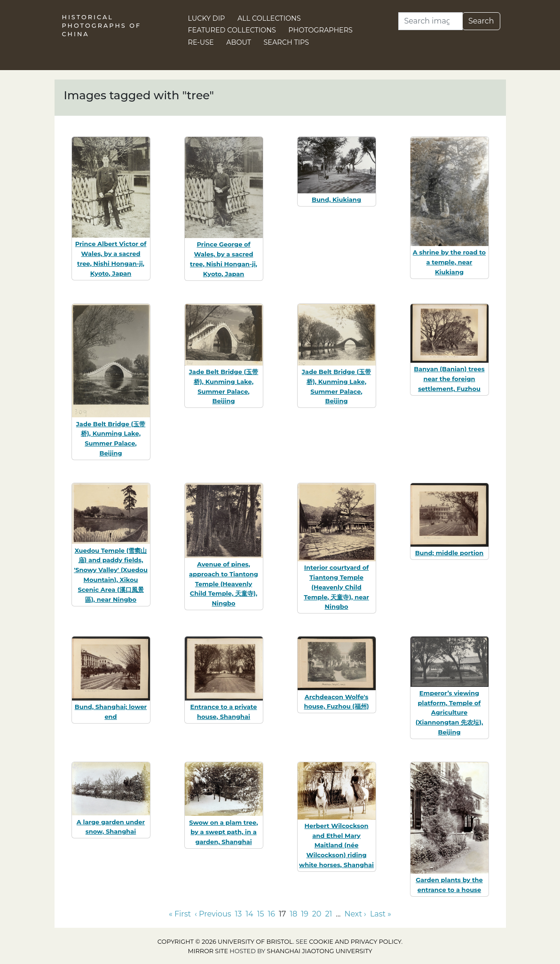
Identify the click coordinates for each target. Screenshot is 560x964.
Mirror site (208, 951)
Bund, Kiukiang (336, 199)
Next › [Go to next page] (355, 914)
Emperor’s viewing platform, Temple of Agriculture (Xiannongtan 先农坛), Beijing (450, 713)
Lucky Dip (207, 18)
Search (481, 21)
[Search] (430, 21)
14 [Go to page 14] (249, 914)
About (239, 42)
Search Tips (287, 42)
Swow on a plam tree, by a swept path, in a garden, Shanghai (223, 832)
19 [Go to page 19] (305, 914)
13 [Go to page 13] (238, 914)
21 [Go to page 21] (328, 914)
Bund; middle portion (450, 553)
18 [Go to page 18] (293, 914)
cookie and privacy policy (355, 942)
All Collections (269, 18)
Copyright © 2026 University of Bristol (225, 942)
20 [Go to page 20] (317, 914)
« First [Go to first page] (180, 914)
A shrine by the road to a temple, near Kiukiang (449, 262)
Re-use (201, 42)
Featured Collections (232, 30)
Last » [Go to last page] (381, 914)
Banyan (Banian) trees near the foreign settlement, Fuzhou (449, 379)
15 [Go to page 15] (261, 914)
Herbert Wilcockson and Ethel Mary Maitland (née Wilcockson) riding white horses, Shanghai (336, 845)
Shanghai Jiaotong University (320, 951)
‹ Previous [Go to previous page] (213, 914)
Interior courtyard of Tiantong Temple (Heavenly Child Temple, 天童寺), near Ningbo (336, 587)
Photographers (320, 30)
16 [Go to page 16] (271, 914)
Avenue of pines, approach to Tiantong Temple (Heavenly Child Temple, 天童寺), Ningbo (224, 584)
